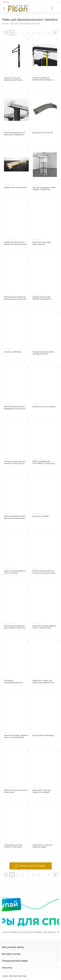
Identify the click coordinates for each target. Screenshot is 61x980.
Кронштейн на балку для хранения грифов (42, 846)
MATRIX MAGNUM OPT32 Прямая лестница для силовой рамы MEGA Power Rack (16, 243)
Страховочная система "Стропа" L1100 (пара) (13, 846)
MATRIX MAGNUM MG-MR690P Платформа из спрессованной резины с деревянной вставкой (42, 298)
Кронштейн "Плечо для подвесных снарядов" (42, 791)
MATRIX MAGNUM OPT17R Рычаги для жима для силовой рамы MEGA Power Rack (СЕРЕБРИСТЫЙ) (45, 572)
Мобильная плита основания (44, 407)
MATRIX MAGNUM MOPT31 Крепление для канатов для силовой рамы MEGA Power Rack (15, 298)
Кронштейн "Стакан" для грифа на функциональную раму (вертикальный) (43, 682)
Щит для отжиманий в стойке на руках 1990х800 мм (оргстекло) (44, 189)
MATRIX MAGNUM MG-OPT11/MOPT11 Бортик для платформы (44, 463)
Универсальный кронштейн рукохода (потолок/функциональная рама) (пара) (45, 353)
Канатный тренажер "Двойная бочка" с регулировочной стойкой (16, 736)
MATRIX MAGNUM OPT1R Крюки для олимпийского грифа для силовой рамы (14, 134)
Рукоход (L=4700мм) (41, 516)
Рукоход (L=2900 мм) (12, 352)
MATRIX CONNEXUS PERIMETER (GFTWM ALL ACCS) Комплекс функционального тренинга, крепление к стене (44, 79)
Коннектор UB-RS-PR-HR (43, 133)
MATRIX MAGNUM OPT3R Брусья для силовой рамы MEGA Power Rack (14, 517)
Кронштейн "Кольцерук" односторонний (42, 243)
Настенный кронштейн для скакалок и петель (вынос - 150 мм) (15, 463)
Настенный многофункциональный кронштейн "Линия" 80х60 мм (16, 682)
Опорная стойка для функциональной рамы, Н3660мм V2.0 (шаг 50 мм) (15, 79)
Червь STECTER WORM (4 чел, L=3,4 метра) (15, 572)
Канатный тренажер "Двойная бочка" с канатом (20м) (44, 627)
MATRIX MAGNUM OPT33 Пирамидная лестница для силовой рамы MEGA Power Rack (15, 408)
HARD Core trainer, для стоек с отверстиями (16, 791)
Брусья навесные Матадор (43, 735)
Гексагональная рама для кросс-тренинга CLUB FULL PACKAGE (15, 627)
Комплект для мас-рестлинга (15, 187)
